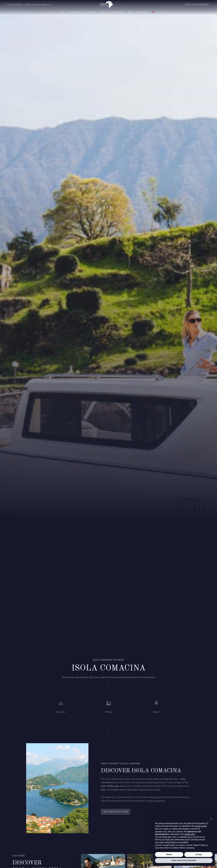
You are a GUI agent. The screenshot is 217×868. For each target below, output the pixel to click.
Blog (131, 12)
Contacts (143, 12)
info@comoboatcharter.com (38, 5)
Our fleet (119, 12)
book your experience (197, 5)
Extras (91, 12)
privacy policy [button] (201, 826)
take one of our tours (115, 812)
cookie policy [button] (190, 834)
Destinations (76, 12)
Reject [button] (169, 854)
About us (104, 12)
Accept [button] (199, 854)
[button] (211, 819)
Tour (62, 12)
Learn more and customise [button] (184, 860)
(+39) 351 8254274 (14, 5)
